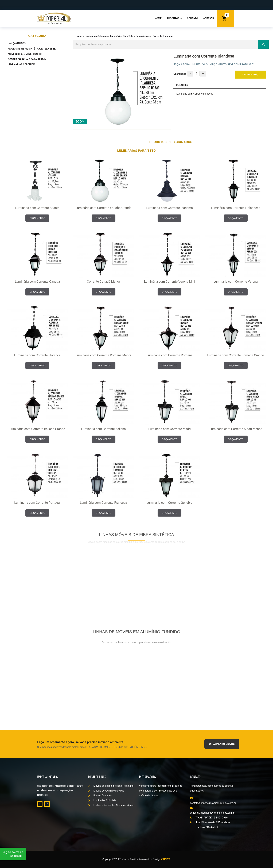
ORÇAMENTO (37, 218)
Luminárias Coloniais (22, 64)
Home (158, 18)
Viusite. (166, 859)
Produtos (174, 18)
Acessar (209, 18)
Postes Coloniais (100, 796)
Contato (192, 18)
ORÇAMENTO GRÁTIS (222, 744)
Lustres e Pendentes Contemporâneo (111, 805)
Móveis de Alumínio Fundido (26, 54)
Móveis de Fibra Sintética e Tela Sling (32, 49)
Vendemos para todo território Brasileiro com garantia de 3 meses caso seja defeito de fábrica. (161, 791)
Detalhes (182, 85)
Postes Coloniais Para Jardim (27, 59)
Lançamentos (17, 43)
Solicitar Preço (250, 74)
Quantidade (180, 74)
